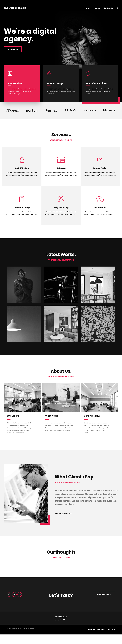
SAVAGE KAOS (16, 8)
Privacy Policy (101, 630)
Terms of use (91, 630)
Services (97, 8)
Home (87, 8)
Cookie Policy (111, 630)
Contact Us (108, 8)
